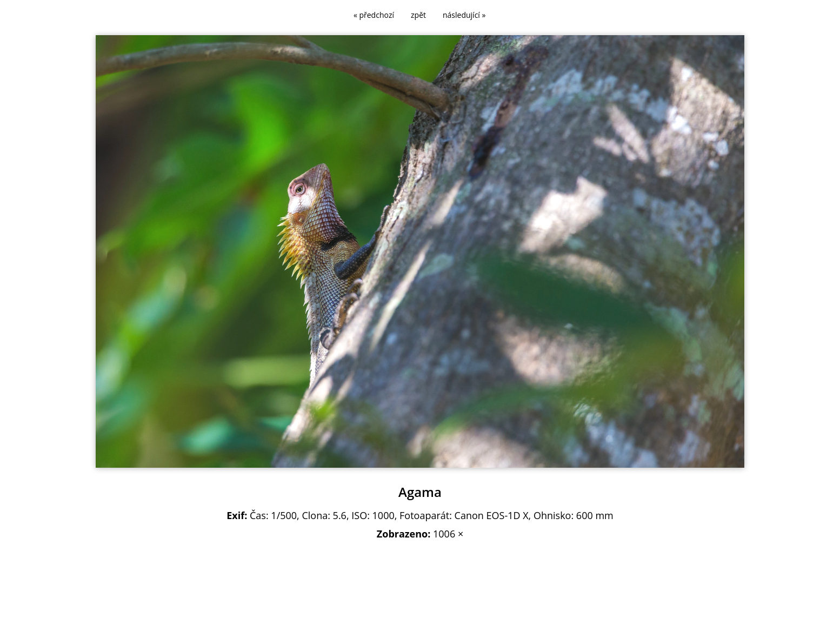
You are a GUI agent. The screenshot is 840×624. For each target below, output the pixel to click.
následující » (464, 15)
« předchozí (374, 15)
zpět (418, 15)
